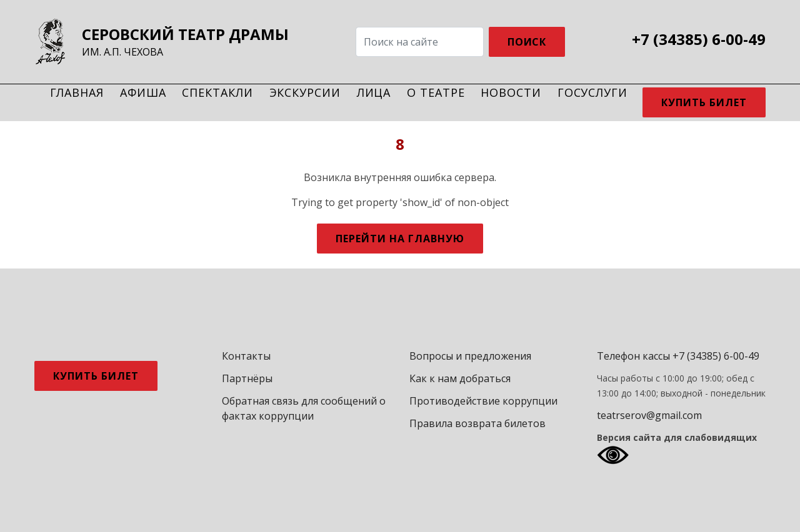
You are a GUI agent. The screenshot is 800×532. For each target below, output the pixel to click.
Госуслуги (592, 92)
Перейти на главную (400, 239)
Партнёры (247, 378)
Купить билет (704, 102)
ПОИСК (527, 42)
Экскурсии (305, 92)
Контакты (246, 356)
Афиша (143, 92)
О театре (436, 92)
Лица (374, 92)
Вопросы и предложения (470, 356)
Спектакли (217, 92)
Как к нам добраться (460, 378)
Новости (511, 92)
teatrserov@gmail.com (649, 415)
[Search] (420, 42)
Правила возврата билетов (477, 423)
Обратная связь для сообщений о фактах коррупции (304, 408)
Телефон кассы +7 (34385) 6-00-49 (678, 356)
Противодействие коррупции (483, 401)
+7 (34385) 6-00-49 (699, 39)
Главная (77, 92)
